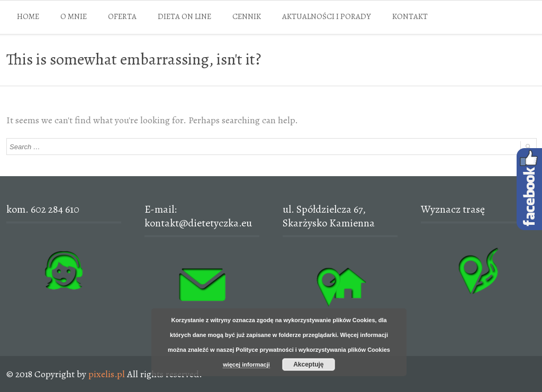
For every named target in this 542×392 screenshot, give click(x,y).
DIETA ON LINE (184, 16)
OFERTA (122, 16)
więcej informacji (246, 364)
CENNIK (247, 16)
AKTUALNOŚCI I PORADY (327, 16)
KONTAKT (410, 16)
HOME (28, 16)
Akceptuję (308, 364)
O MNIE (74, 16)
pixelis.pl (107, 374)
